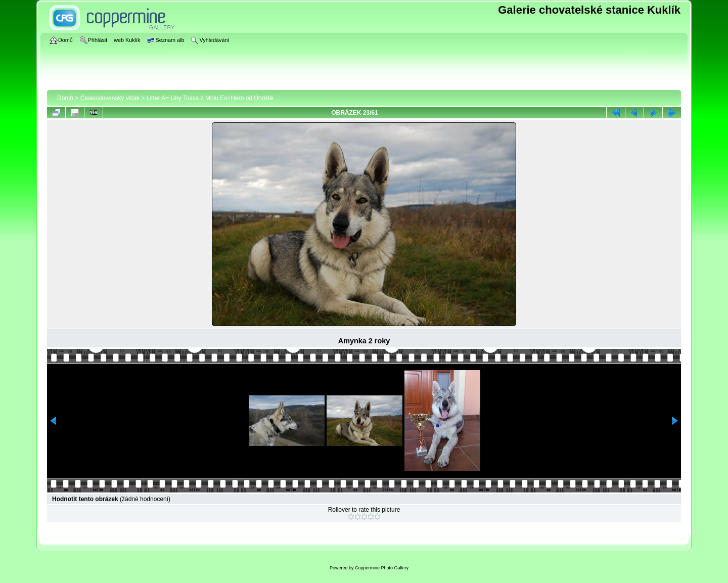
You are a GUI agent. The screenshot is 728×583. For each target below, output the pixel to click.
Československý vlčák (110, 98)
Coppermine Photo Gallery (382, 568)
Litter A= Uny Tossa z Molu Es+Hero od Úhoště (210, 98)
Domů (65, 98)
